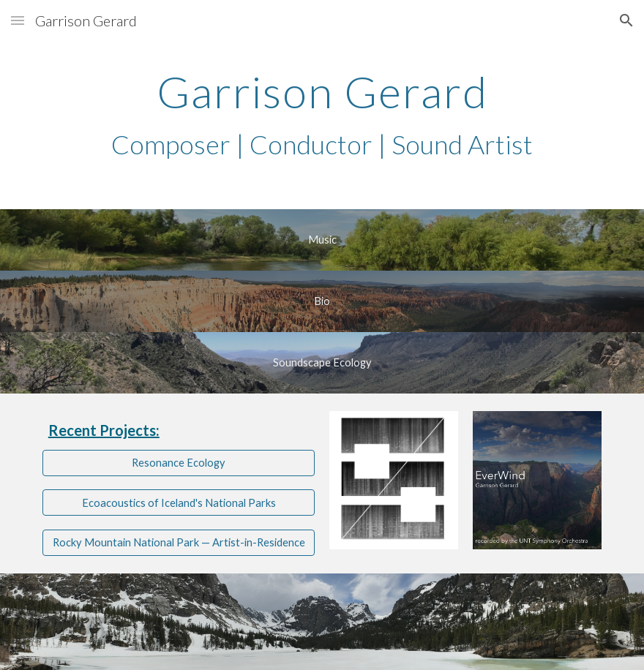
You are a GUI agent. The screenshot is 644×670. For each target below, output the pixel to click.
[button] (18, 20)
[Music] (322, 239)
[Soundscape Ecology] (322, 362)
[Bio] (322, 301)
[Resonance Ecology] (179, 462)
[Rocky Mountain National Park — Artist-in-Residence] (179, 543)
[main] (322, 115)
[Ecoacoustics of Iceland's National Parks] (179, 502)
